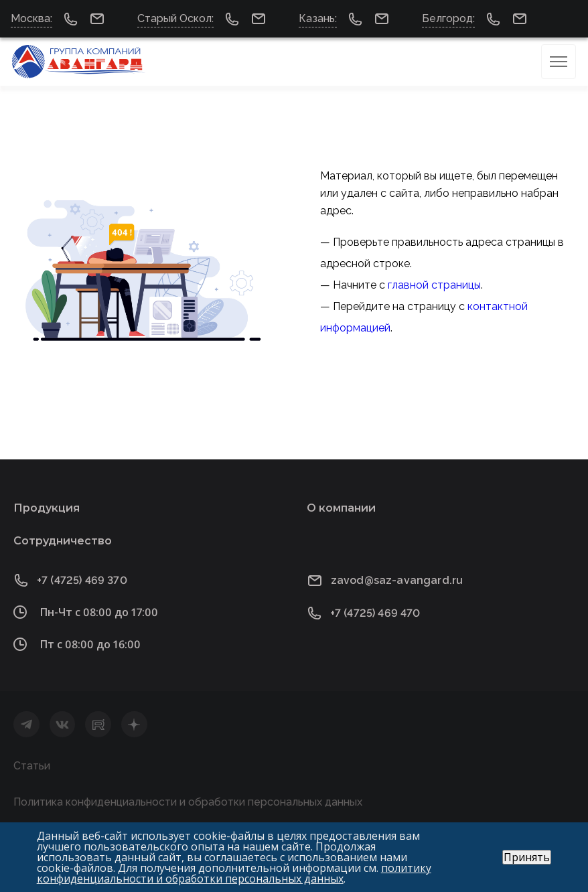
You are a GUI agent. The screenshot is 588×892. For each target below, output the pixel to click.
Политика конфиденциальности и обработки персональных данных (188, 802)
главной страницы (434, 285)
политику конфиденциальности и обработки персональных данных (234, 873)
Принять (527, 857)
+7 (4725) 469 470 (375, 613)
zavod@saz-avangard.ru (397, 580)
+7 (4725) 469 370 (82, 580)
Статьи (32, 766)
